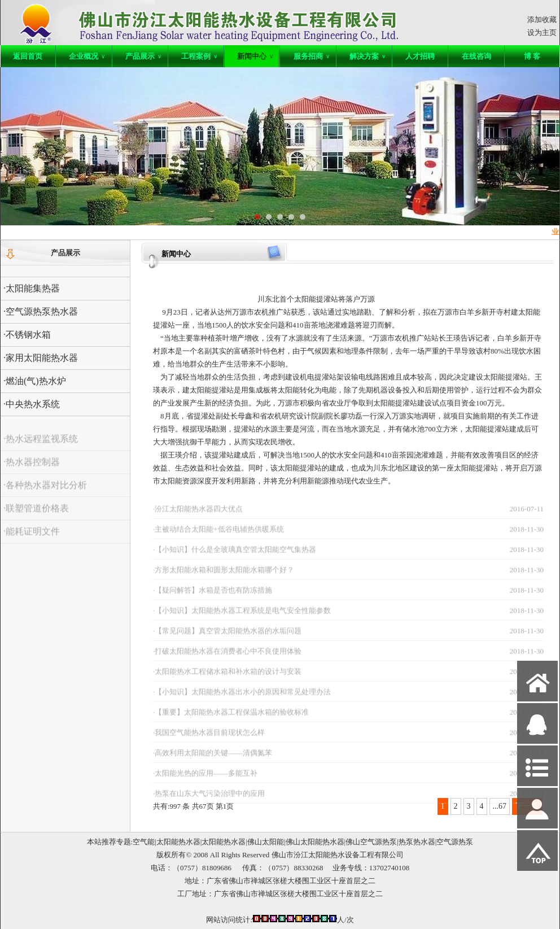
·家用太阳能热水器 (41, 358)
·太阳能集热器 (32, 288)
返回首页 (28, 56)
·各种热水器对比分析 (45, 493)
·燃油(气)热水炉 (35, 381)
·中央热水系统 (32, 404)
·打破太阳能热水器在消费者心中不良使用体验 (227, 659)
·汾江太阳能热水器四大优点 (198, 516)
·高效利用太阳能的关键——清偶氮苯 (213, 760)
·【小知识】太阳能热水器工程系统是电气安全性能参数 (242, 618)
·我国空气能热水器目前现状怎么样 (209, 740)
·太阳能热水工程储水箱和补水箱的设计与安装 (227, 679)
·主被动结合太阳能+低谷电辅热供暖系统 (218, 537)
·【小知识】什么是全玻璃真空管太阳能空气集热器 (235, 557)
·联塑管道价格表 (36, 516)
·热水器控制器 (32, 470)
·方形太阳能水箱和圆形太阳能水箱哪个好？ (224, 577)
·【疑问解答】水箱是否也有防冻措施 (213, 598)
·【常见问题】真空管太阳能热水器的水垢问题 (227, 638)
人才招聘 (420, 56)
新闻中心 (255, 56)
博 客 (532, 56)
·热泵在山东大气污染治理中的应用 (209, 801)
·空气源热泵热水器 (41, 311)
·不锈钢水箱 (27, 335)
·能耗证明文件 (32, 539)
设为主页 (542, 32)
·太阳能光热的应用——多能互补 (205, 781)
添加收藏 (542, 19)
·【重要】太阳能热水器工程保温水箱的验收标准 (231, 720)
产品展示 (143, 56)
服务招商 (312, 56)
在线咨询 (476, 56)
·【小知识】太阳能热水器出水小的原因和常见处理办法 (242, 699)
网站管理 (21, 919)
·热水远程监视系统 (41, 446)
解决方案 (368, 56)
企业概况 (87, 56)
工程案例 (199, 56)
